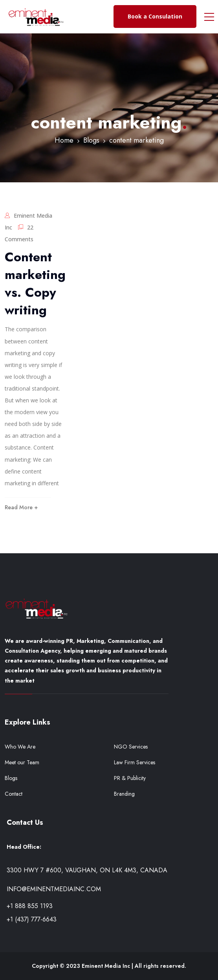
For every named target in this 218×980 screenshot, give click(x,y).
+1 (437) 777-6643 (32, 919)
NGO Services (131, 747)
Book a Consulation (155, 16)
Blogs (11, 778)
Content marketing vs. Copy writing (35, 283)
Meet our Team (22, 762)
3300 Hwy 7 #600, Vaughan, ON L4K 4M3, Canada (87, 870)
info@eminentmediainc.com (54, 889)
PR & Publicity (130, 778)
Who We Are (20, 747)
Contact (14, 794)
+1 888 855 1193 (30, 906)
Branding (124, 794)
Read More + (21, 507)
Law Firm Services (135, 762)
